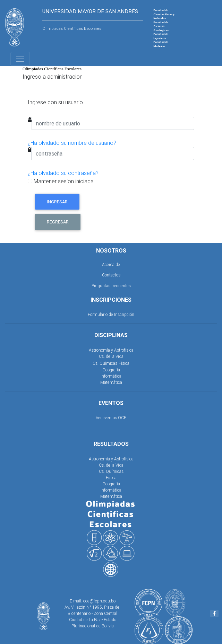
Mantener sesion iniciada (61, 181)
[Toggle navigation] (20, 59)
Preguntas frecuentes (111, 286)
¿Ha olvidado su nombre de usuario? (72, 143)
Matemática (111, 382)
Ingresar (57, 202)
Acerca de (111, 264)
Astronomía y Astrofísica (111, 350)
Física (124, 363)
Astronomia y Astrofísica (111, 459)
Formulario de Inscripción (111, 314)
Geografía (111, 370)
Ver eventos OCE (111, 418)
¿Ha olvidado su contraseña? (63, 173)
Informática (111, 376)
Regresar (58, 222)
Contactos (111, 275)
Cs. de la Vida (111, 356)
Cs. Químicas (105, 363)
